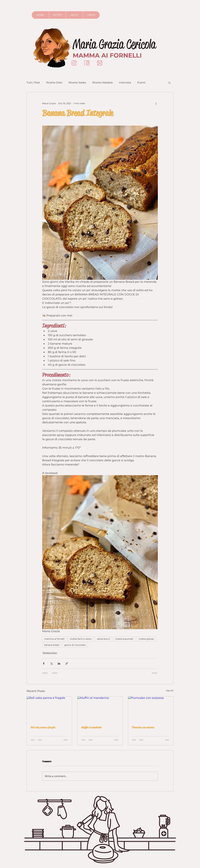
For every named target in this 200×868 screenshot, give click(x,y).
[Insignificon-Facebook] (87, 63)
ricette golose (146, 639)
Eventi (141, 83)
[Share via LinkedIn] (59, 663)
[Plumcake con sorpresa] (151, 709)
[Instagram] (74, 63)
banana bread (52, 645)
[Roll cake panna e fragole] (49, 709)
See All (170, 691)
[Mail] (100, 63)
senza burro (103, 639)
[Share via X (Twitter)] (51, 663)
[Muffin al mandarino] (100, 709)
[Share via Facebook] (44, 663)
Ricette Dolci (54, 83)
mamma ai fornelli (54, 639)
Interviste (125, 83)
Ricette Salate (77, 83)
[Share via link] (67, 663)
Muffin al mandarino (91, 727)
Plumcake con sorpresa (143, 727)
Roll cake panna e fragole (43, 727)
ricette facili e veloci (81, 639)
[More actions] (156, 103)
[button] (169, 83)
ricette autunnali (124, 639)
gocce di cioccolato (75, 645)
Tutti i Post (33, 83)
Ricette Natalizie (103, 83)
